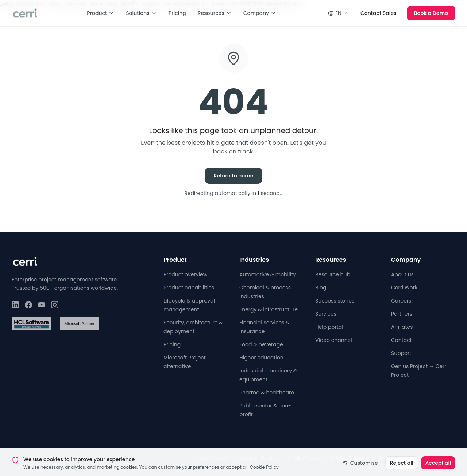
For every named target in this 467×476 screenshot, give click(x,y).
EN (338, 13)
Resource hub (333, 274)
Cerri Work (404, 288)
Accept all (438, 469)
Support (401, 353)
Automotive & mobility (268, 274)
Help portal (329, 327)
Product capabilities (189, 288)
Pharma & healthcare (267, 393)
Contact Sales (379, 13)
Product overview (185, 274)
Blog (321, 288)
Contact (402, 340)
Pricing (177, 13)
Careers (401, 301)
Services (326, 314)
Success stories (335, 301)
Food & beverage (261, 344)
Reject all (402, 469)
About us (402, 274)
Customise (360, 469)
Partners (402, 314)
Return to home (234, 176)
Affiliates (402, 327)
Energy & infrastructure (269, 309)
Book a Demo (431, 13)
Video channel (334, 340)
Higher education (261, 358)
